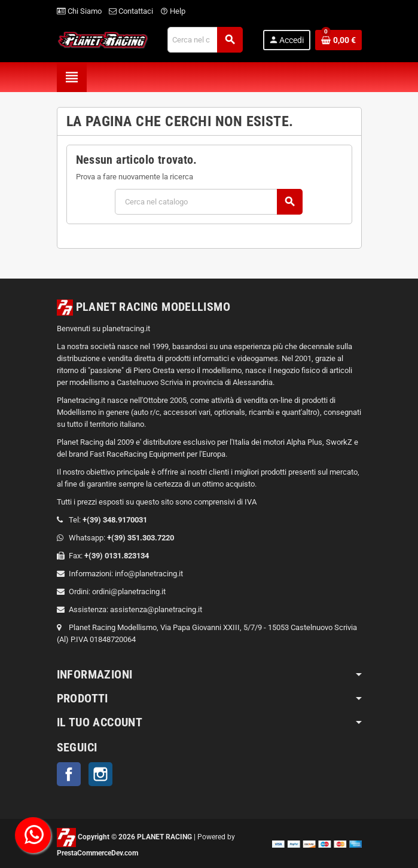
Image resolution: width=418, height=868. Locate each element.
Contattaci (131, 11)
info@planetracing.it (149, 574)
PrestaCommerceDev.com (97, 853)
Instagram (100, 774)
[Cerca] (205, 40)
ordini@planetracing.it (129, 592)
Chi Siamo (79, 11)
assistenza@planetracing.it (156, 609)
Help (173, 11)
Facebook (69, 774)
